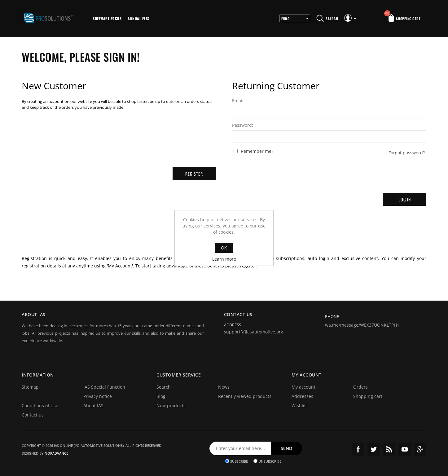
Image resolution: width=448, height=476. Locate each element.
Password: (243, 125)
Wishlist (300, 405)
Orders (360, 387)
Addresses (302, 396)
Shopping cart (368, 396)
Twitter (374, 449)
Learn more (224, 259)
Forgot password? (407, 153)
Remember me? (257, 151)
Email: (238, 101)
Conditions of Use (40, 405)
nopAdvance (56, 453)
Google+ (420, 449)
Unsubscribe (270, 461)
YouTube (405, 449)
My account (303, 387)
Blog (161, 396)
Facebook (358, 449)
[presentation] (329, 172)
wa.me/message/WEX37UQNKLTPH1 (362, 325)
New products (171, 405)
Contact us (33, 415)
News (224, 387)
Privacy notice (98, 396)
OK (224, 248)
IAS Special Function (104, 387)
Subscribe (239, 461)
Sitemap (30, 387)
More (161, 19)
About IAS (93, 405)
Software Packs (107, 18)
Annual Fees (138, 18)
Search (164, 387)
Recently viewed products (245, 396)
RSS (389, 449)
